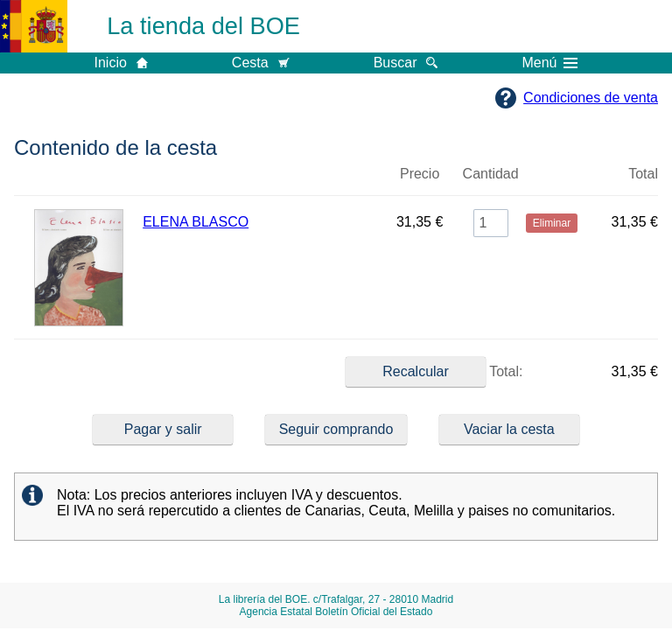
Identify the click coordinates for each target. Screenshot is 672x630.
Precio (420, 174)
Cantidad (491, 174)
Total (643, 174)
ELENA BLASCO (196, 222)
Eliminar (551, 181)
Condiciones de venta (591, 98)
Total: (434, 372)
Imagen (78, 181)
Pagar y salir (163, 429)
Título (262, 181)
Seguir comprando (336, 429)
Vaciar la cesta (509, 429)
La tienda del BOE (203, 26)
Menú (549, 63)
